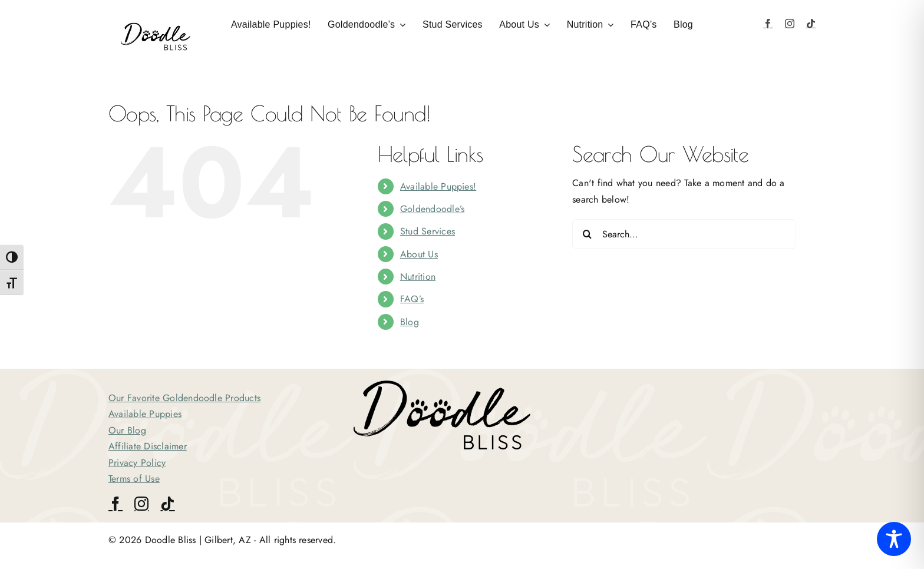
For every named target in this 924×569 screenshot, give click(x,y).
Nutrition (418, 277)
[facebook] (768, 24)
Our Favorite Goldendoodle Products (184, 398)
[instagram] (790, 24)
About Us (419, 254)
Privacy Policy (137, 463)
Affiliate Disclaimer (148, 446)
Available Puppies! (438, 186)
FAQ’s (412, 299)
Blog (410, 322)
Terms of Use (134, 479)
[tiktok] (811, 24)
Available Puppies (145, 414)
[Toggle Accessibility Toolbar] (894, 539)
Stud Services (428, 231)
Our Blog (127, 430)
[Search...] (684, 234)
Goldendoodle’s (432, 209)
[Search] (587, 234)
